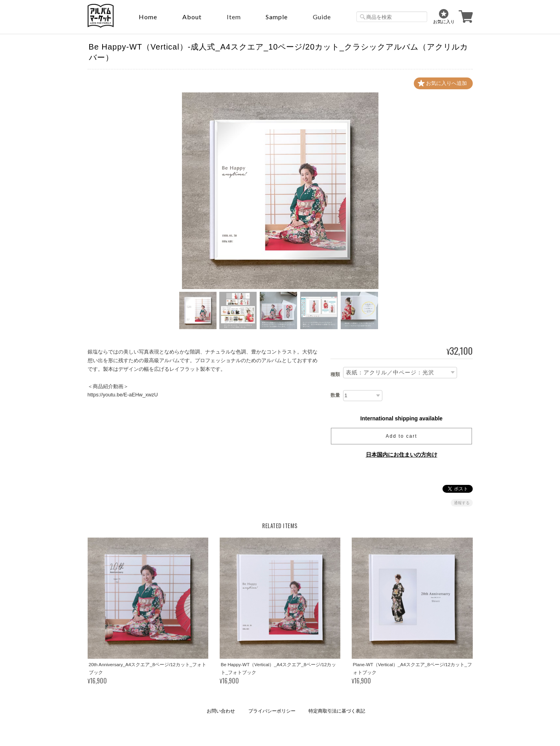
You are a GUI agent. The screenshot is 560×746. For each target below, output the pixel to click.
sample (277, 17)
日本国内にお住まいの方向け (402, 455)
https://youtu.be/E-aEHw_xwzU (123, 395)
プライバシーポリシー (272, 711)
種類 (335, 374)
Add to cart (401, 436)
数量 (335, 395)
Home (148, 17)
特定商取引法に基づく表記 (337, 711)
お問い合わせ (221, 711)
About (192, 17)
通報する (462, 503)
